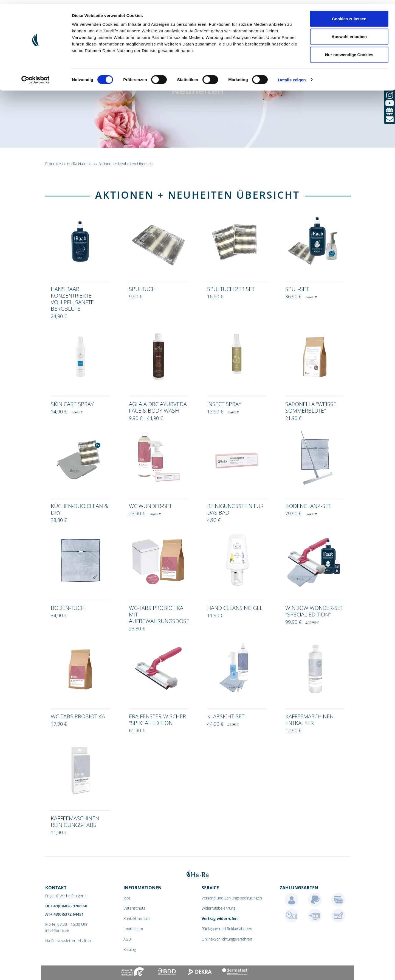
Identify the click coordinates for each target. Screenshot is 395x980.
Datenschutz (134, 908)
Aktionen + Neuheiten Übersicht (126, 164)
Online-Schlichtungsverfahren (227, 939)
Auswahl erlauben (349, 32)
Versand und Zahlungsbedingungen (232, 898)
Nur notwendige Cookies (349, 50)
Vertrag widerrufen (220, 918)
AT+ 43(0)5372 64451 (64, 914)
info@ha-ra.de (57, 930)
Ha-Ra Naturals (80, 164)
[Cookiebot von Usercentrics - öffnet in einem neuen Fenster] (36, 76)
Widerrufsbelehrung (218, 908)
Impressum (133, 929)
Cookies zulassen (349, 14)
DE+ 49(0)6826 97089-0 (66, 906)
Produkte (53, 164)
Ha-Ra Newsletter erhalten (68, 941)
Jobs (127, 898)
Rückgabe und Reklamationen (227, 929)
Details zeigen (292, 75)
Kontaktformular (137, 918)
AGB (127, 939)
